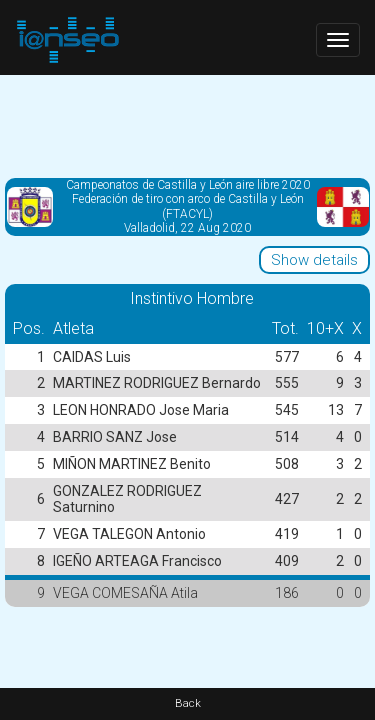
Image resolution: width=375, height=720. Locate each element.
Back (188, 703)
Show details (314, 260)
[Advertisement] (187, 125)
